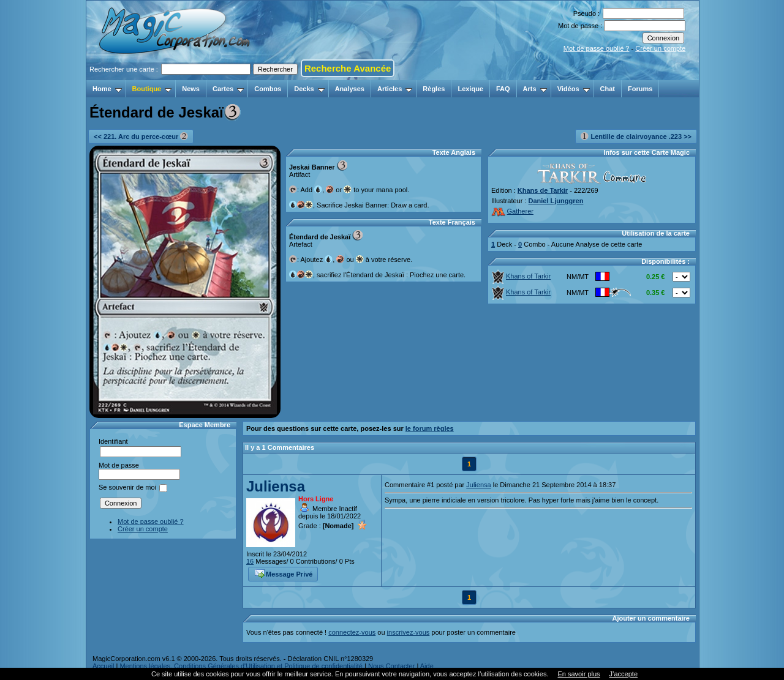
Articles (395, 89)
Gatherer (512, 211)
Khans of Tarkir (521, 276)
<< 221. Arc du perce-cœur (141, 136)
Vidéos (574, 89)
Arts (535, 89)
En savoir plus (579, 674)
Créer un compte (660, 48)
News (191, 89)
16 (250, 561)
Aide (427, 666)
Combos (268, 89)
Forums (640, 89)
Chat (608, 89)
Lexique (470, 89)
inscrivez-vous (409, 632)
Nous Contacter (391, 666)
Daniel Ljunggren (556, 201)
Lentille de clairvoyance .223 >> (636, 136)
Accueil (103, 666)
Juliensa (276, 486)
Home (107, 89)
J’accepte (624, 674)
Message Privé (284, 573)
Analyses (350, 89)
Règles (434, 89)
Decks (309, 89)
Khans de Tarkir (543, 190)
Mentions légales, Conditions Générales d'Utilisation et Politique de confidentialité (241, 666)
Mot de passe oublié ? (597, 48)
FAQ (503, 89)
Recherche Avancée (348, 68)
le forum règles (430, 428)
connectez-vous (352, 632)
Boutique (152, 89)
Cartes (228, 89)
